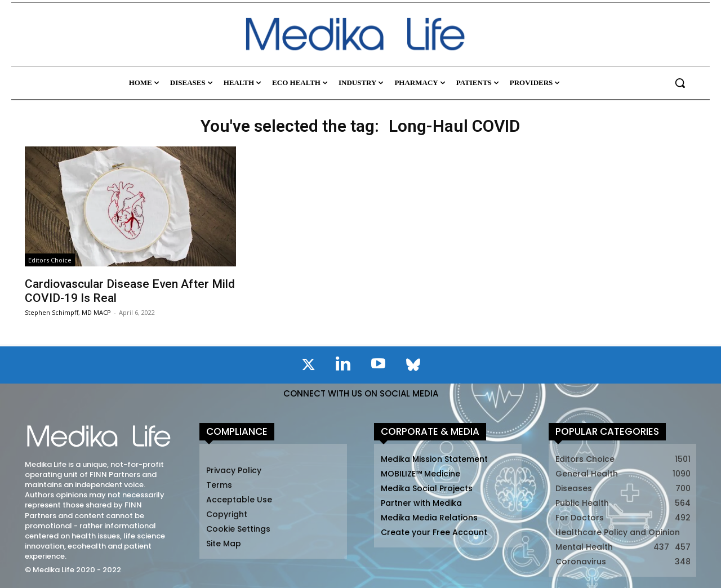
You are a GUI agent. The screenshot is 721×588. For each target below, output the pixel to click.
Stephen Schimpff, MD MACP (68, 312)
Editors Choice (50, 260)
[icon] (308, 367)
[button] (680, 83)
